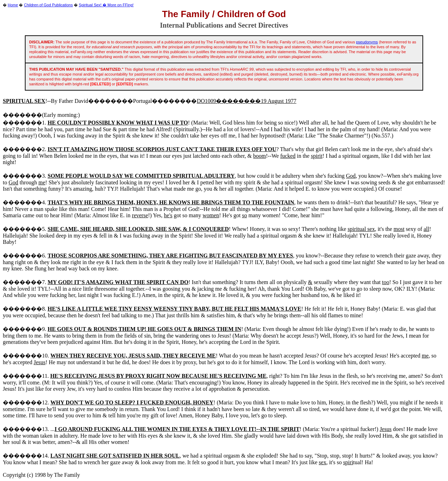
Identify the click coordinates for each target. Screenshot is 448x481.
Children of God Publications (48, 5)
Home (13, 5)
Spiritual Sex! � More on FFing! (106, 5)
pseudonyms (367, 42)
